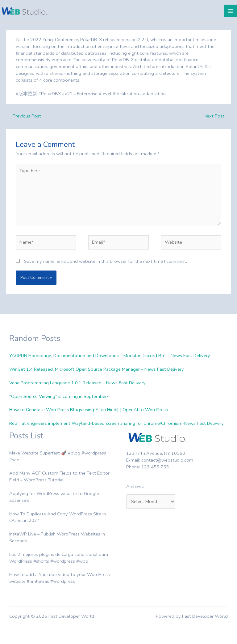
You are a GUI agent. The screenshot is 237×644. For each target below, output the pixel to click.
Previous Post (24, 116)
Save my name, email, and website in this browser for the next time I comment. (106, 261)
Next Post (217, 116)
